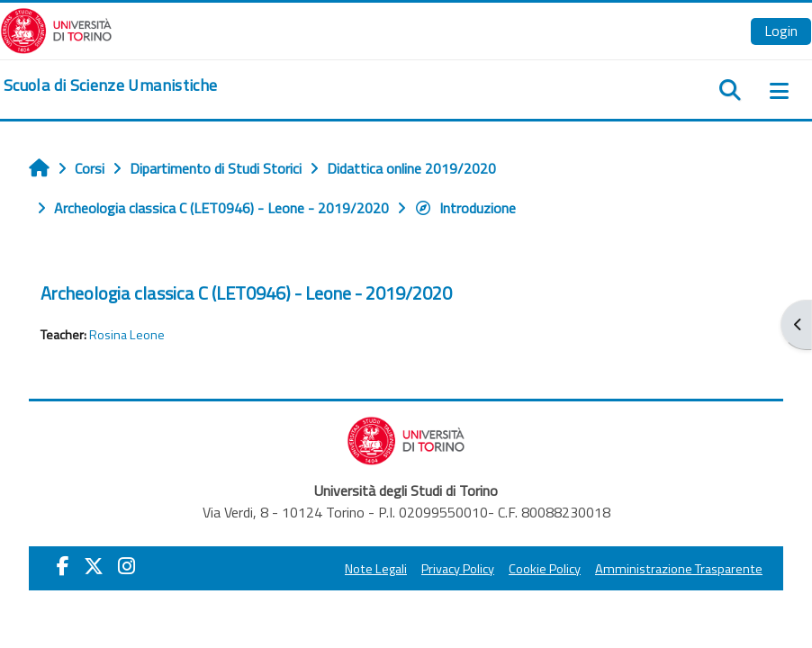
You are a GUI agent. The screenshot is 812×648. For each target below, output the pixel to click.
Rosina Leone (127, 335)
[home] (110, 85)
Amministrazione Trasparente (679, 569)
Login (781, 31)
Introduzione (465, 208)
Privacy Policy (458, 569)
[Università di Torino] (56, 29)
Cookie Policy (545, 569)
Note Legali (376, 569)
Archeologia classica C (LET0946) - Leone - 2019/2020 (246, 293)
